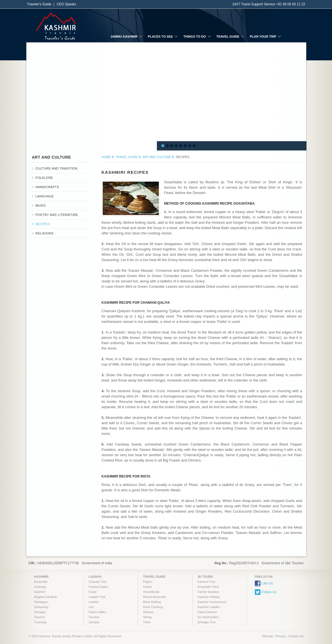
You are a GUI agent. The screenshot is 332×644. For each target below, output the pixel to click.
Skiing (147, 617)
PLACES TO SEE (160, 36)
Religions (45, 233)
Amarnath (41, 582)
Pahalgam (41, 602)
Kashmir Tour (207, 582)
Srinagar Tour (207, 622)
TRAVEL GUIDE (228, 36)
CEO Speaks (66, 4)
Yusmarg (40, 622)
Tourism (40, 617)
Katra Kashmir (207, 612)
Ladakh (94, 602)
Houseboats (151, 592)
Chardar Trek (98, 582)
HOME (106, 157)
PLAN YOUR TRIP (263, 36)
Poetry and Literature (57, 215)
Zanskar (94, 622)
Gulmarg (40, 587)
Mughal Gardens (46, 597)
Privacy (281, 636)
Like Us (267, 583)
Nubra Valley (97, 612)
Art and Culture (157, 157)
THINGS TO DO (195, 36)
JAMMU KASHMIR (124, 36)
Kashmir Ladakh (209, 607)
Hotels (147, 587)
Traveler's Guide (39, 4)
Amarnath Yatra (208, 587)
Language (45, 196)
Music (41, 205)
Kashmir (40, 592)
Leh (91, 607)
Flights (148, 582)
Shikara (148, 612)
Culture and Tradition (57, 168)
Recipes (43, 224)
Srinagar (40, 612)
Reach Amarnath (155, 597)
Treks (147, 622)
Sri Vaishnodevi (208, 617)
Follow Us (269, 592)
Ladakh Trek (97, 597)
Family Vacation (208, 592)
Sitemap (267, 636)
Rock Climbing (153, 607)
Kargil (93, 592)
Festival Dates (99, 587)
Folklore (44, 178)
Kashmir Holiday (209, 597)
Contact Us (296, 636)
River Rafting (152, 602)
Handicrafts (47, 187)
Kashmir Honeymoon (212, 602)
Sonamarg (41, 607)
